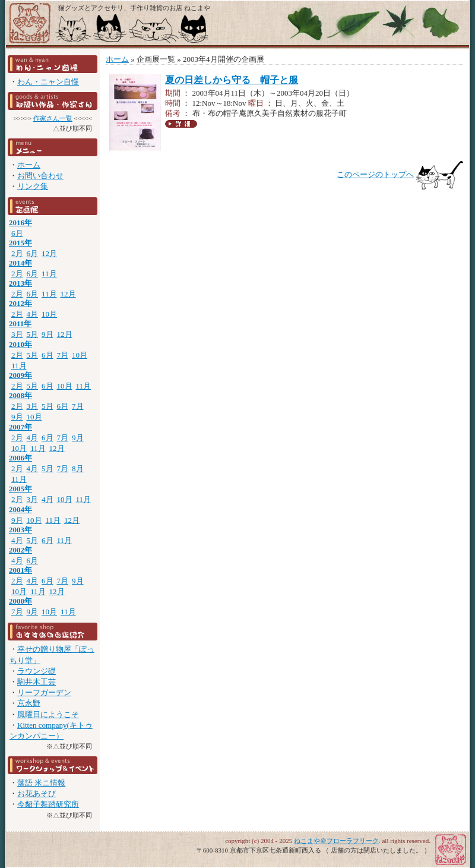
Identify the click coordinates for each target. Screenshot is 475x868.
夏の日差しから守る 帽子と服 (232, 80)
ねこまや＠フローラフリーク (336, 841)
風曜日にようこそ (48, 714)
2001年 (20, 570)
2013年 (20, 283)
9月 (47, 334)
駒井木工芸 (37, 682)
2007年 (20, 427)
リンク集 (33, 186)
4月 (33, 314)
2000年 (20, 601)
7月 (63, 355)
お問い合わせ (40, 176)
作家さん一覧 (53, 118)
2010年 (20, 344)
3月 (17, 334)
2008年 (20, 395)
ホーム (29, 165)
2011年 (20, 323)
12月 (49, 253)
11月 (49, 274)
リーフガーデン (44, 692)
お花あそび (37, 793)
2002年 (20, 550)
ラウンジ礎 (37, 671)
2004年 (20, 509)
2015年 (20, 243)
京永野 (29, 703)
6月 (17, 233)
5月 (33, 334)
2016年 (20, 222)
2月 (17, 253)
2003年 (20, 530)
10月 (49, 314)
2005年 (20, 489)
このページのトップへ (375, 174)
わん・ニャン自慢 (48, 82)
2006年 (20, 458)
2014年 (20, 263)
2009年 (20, 375)
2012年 (20, 303)
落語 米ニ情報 (41, 783)
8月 (78, 468)
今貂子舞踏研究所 (48, 804)
